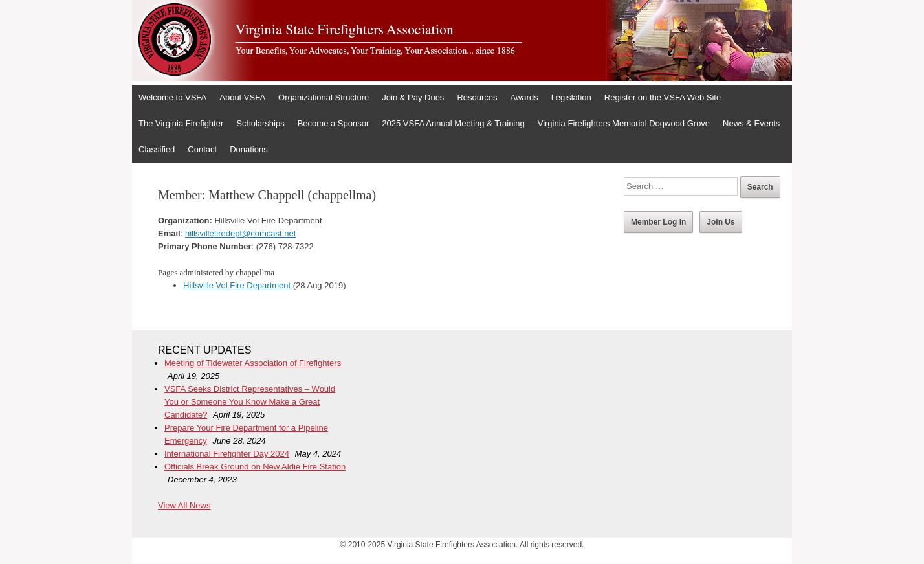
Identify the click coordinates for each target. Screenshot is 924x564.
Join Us (720, 222)
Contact (202, 149)
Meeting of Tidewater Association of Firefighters (253, 363)
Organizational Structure (324, 97)
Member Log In (658, 222)
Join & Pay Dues (413, 97)
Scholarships (260, 123)
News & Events (751, 123)
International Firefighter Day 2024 (227, 454)
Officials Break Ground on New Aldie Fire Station (255, 467)
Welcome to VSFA (172, 97)
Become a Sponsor (334, 123)
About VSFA (242, 97)
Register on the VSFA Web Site (663, 97)
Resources (477, 97)
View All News (184, 505)
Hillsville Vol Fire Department (237, 285)
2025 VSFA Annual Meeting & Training (453, 123)
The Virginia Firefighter (181, 123)
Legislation (571, 97)
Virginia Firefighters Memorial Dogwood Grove (624, 123)
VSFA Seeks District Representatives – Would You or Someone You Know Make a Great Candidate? (250, 402)
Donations (249, 149)
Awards (524, 97)
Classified (157, 149)
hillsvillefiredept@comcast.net (240, 233)
